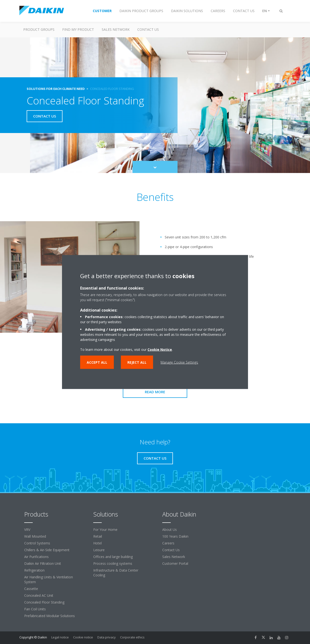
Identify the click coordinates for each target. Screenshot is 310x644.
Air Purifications (36, 557)
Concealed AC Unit (39, 595)
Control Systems (37, 543)
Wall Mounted (35, 536)
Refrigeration (34, 570)
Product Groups (39, 29)
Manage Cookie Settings (179, 362)
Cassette (31, 589)
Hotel (97, 543)
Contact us (148, 29)
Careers (168, 543)
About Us (170, 530)
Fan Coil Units (35, 609)
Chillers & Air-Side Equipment (47, 550)
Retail (98, 536)
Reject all (137, 362)
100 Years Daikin (175, 536)
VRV (27, 530)
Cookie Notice (160, 349)
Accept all (97, 362)
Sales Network (116, 29)
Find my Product (78, 29)
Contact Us (171, 550)
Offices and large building (113, 557)
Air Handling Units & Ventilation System (49, 579)
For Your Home (105, 530)
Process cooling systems (113, 563)
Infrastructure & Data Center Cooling (116, 573)
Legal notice (60, 637)
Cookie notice (83, 637)
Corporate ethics (132, 637)
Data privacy (107, 637)
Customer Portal (175, 563)
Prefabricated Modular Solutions (50, 616)
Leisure (99, 550)
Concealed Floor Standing (44, 602)
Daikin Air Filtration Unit (43, 563)
